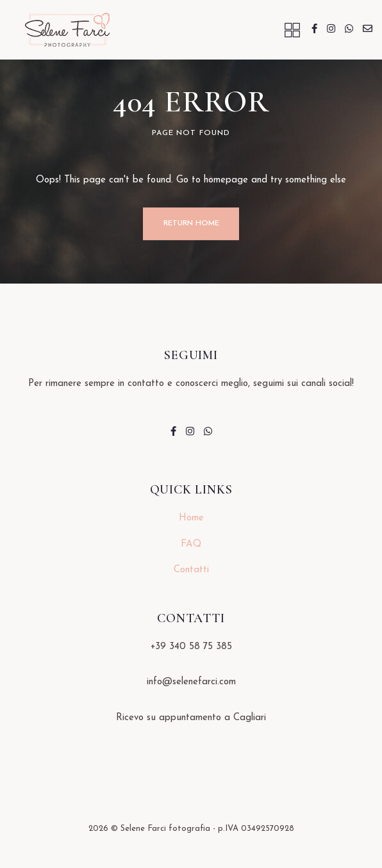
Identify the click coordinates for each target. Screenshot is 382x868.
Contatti (191, 570)
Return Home (191, 223)
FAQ (191, 544)
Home (191, 518)
